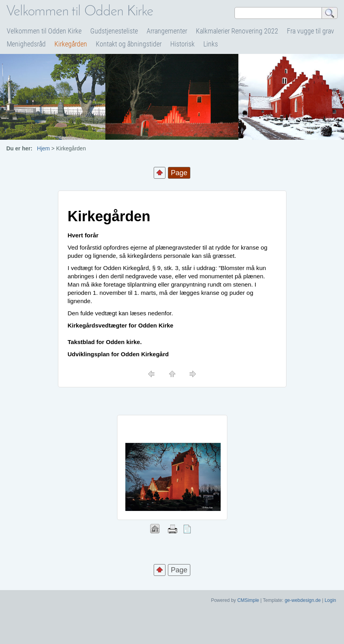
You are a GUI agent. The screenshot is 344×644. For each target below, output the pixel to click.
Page (179, 570)
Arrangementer (167, 31)
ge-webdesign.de (302, 600)
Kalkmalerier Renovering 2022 (237, 31)
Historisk (182, 44)
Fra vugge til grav (311, 31)
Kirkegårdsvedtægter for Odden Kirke (121, 325)
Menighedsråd (26, 44)
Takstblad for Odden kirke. (105, 342)
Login (330, 600)
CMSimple (248, 600)
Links (211, 44)
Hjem (44, 148)
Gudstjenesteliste (114, 31)
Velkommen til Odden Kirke (44, 31)
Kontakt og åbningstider (129, 44)
